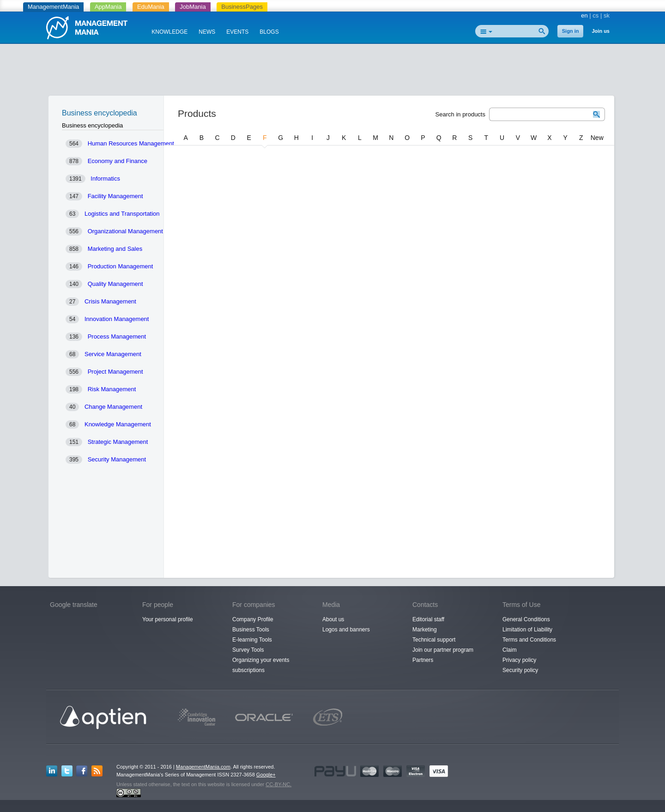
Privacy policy (519, 660)
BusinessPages (242, 7)
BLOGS (269, 32)
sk (607, 15)
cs (595, 15)
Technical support (434, 640)
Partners (423, 660)
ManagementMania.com (203, 767)
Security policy (520, 670)
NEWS (207, 32)
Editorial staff (428, 619)
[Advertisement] (332, 72)
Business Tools (251, 630)
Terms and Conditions (529, 640)
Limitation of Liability (527, 630)
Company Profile (253, 619)
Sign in (571, 31)
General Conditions (526, 619)
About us (333, 619)
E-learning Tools (252, 640)
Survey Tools (248, 650)
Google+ (266, 775)
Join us (601, 31)
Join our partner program (443, 650)
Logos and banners (346, 630)
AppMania (108, 7)
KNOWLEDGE (169, 32)
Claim (510, 650)
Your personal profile (168, 619)
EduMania (151, 7)
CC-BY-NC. (278, 784)
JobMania (193, 7)
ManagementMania (53, 7)
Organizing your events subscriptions (261, 665)
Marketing (425, 630)
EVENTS (237, 32)
